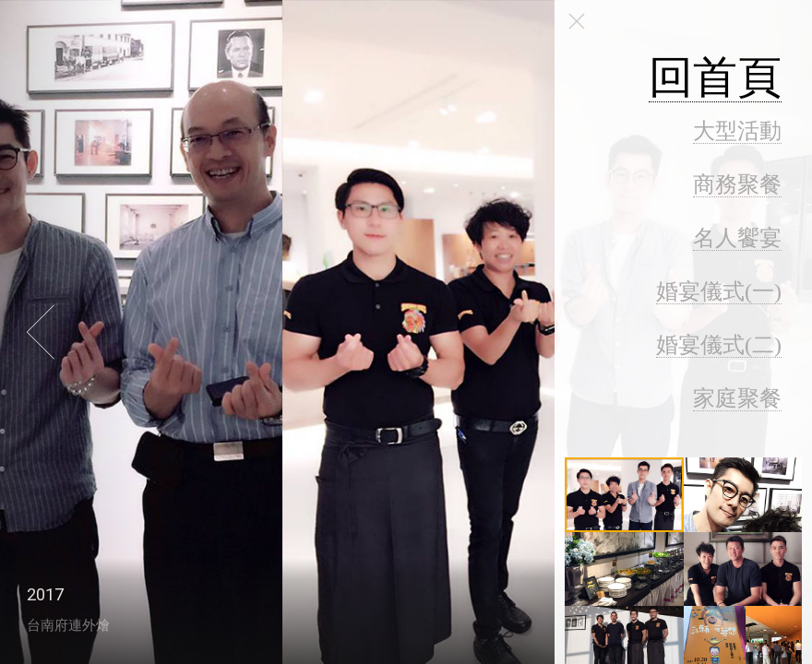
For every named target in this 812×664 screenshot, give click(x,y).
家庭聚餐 (737, 398)
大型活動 (737, 131)
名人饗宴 (737, 238)
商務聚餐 (737, 184)
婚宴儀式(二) (719, 345)
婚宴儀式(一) (719, 291)
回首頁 (715, 77)
